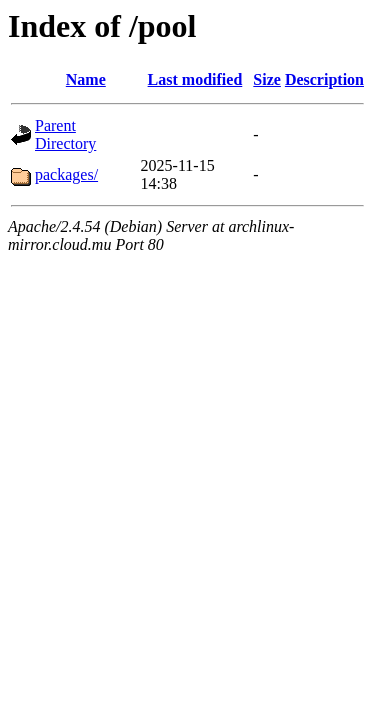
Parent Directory (65, 134)
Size (267, 79)
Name (86, 79)
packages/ (66, 174)
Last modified (195, 79)
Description (324, 79)
